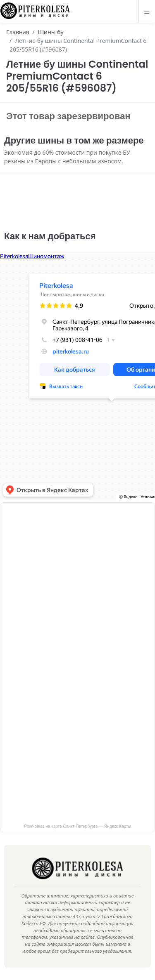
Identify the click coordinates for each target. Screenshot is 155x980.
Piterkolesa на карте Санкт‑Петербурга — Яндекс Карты (77, 826)
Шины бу (51, 32)
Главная (18, 32)
